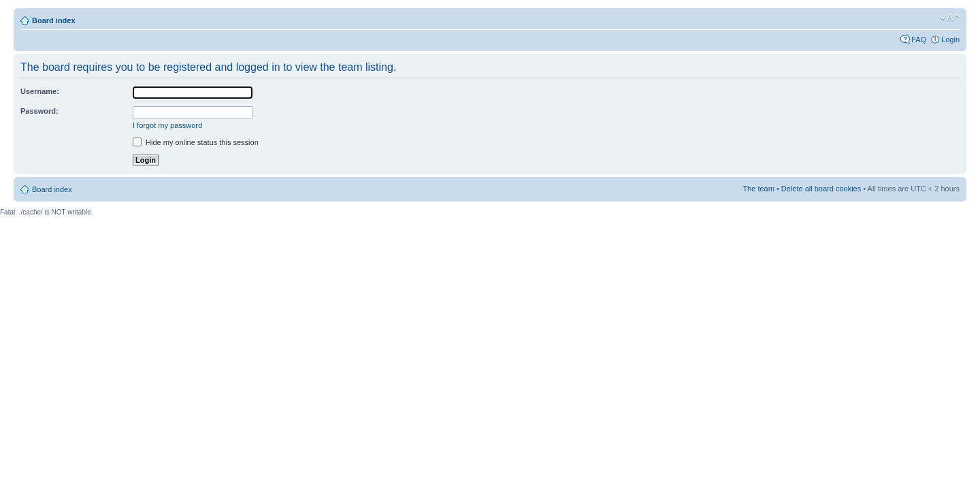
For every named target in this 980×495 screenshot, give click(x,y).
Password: (39, 111)
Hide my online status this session (196, 142)
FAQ (919, 39)
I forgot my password (167, 125)
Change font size (950, 18)
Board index (54, 20)
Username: (40, 91)
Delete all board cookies (821, 189)
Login (950, 39)
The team (758, 189)
